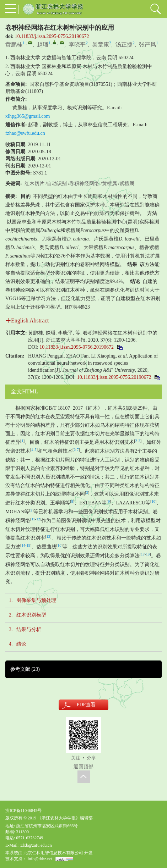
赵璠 (43, 45)
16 (60, 545)
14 (24, 545)
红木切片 (34, 184)
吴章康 (101, 45)
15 (29, 545)
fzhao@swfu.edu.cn (25, 133)
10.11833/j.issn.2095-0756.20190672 (52, 36)
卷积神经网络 (84, 184)
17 (143, 554)
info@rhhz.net (40, 859)
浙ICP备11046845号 (23, 811)
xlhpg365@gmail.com (28, 116)
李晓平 (77, 45)
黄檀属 (109, 184)
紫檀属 (127, 184)
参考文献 (25, 669)
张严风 (147, 45)
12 (38, 519)
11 (33, 519)
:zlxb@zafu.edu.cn (36, 845)
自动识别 (57, 184)
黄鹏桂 (14, 45)
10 (153, 501)
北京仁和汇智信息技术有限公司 (53, 853)
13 (49, 537)
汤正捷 (124, 45)
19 (148, 554)
